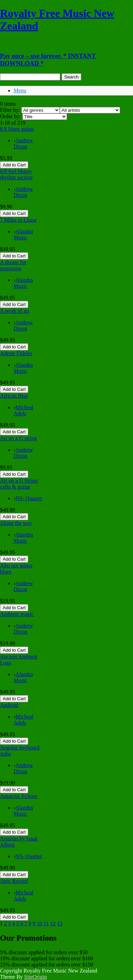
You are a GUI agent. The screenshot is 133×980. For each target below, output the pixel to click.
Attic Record (14, 881)
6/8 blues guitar (17, 129)
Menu (20, 90)
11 (46, 923)
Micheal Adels (23, 410)
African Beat (14, 396)
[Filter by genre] (41, 110)
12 (53, 923)
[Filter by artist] (90, 110)
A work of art (15, 311)
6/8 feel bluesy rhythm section (16, 174)
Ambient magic (17, 614)
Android (9, 705)
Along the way (16, 523)
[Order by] (45, 117)
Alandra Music (23, 234)
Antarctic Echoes (19, 796)
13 (60, 923)
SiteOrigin (36, 977)
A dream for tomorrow (13, 265)
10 (39, 923)
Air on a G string (18, 438)
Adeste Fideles (16, 353)
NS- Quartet (29, 498)
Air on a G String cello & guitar (19, 484)
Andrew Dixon (23, 143)
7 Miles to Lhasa (18, 220)
